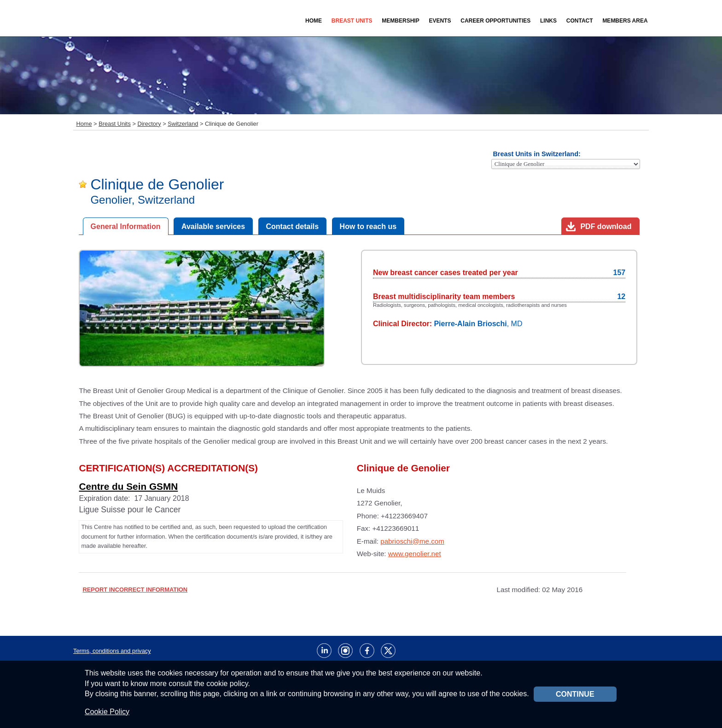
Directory (149, 124)
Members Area (625, 21)
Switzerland (183, 124)
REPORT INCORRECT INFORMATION (135, 590)
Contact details (293, 226)
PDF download (606, 226)
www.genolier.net (415, 554)
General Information (126, 226)
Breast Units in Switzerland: (536, 154)
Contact (580, 21)
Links (548, 21)
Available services (213, 226)
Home (314, 21)
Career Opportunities (495, 21)
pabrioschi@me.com (412, 541)
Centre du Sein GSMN (128, 486)
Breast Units (115, 124)
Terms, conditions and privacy (112, 651)
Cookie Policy (107, 712)
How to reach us (368, 226)
